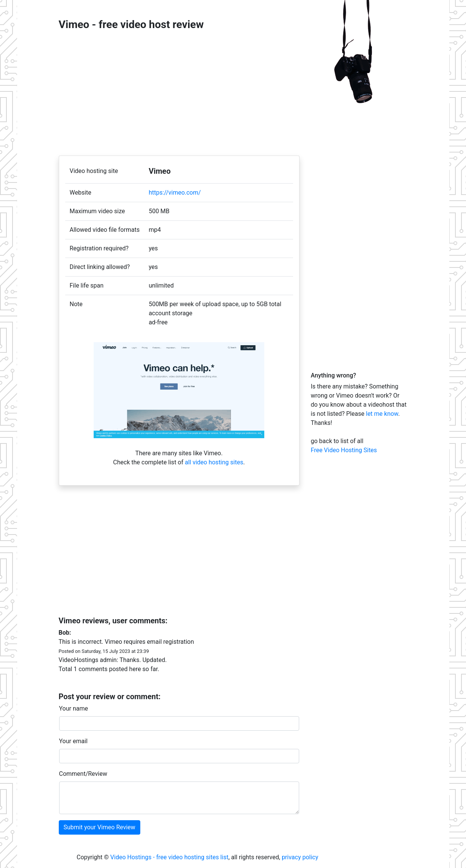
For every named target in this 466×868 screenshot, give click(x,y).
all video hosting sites (214, 462)
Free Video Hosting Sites (344, 450)
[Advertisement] (179, 93)
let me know (382, 414)
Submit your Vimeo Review (100, 827)
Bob (64, 633)
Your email (73, 741)
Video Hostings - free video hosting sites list (169, 857)
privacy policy (300, 857)
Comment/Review (83, 774)
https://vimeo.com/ (175, 193)
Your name (74, 708)
